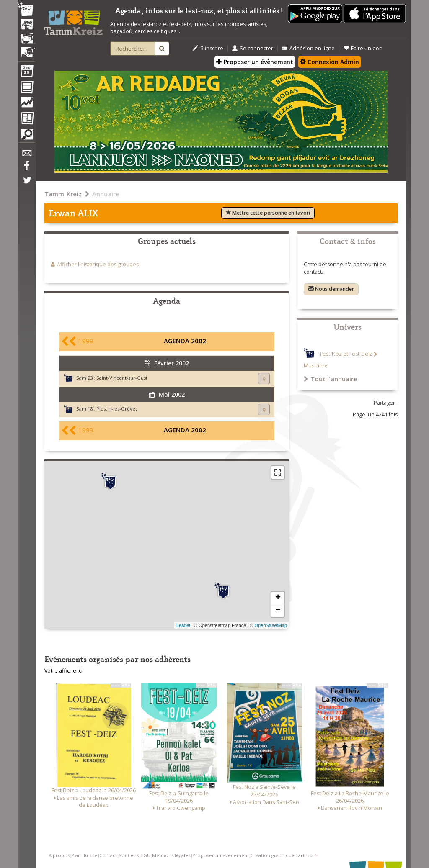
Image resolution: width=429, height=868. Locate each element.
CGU (145, 855)
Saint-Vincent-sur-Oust (122, 378)
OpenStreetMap (271, 625)
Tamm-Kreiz (63, 194)
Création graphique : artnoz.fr (284, 855)
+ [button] (278, 598)
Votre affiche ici (63, 671)
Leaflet (183, 625)
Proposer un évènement (255, 62)
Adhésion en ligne (308, 48)
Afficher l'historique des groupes (98, 264)
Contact (108, 855)
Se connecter (253, 48)
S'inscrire (208, 48)
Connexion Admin (330, 62)
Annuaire (106, 194)
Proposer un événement (221, 855)
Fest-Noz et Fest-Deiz (346, 354)
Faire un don (363, 48)
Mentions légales (171, 855)
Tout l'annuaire (331, 379)
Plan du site (84, 855)
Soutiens (129, 855)
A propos (59, 855)
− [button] (278, 611)
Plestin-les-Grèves (117, 409)
